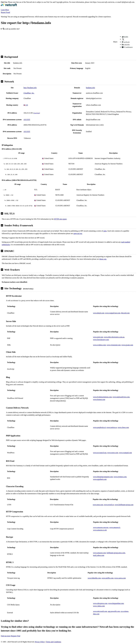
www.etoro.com (113, 453)
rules (105, 231)
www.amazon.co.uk (100, 530)
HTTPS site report (60, 219)
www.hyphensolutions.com (102, 397)
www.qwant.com (127, 345)
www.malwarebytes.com (121, 397)
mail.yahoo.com (99, 555)
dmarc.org (103, 259)
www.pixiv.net (98, 337)
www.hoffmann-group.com (124, 505)
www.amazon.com (99, 553)
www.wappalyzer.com (113, 313)
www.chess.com (123, 427)
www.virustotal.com (114, 345)
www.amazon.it (115, 527)
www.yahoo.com (99, 606)
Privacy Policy (40, 642)
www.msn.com (98, 505)
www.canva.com (120, 578)
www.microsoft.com (100, 611)
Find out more (6, 636)
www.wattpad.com (125, 453)
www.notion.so (112, 427)
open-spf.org (78, 233)
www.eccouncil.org (100, 453)
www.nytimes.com (120, 477)
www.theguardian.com (116, 603)
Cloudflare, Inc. (29, 93)
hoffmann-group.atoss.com (116, 553)
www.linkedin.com (94, 578)
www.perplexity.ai (99, 427)
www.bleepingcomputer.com (103, 477)
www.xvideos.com (99, 345)
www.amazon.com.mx (101, 527)
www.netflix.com (108, 578)
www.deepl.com (99, 313)
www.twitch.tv (109, 505)
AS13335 (27, 120)
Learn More (5, 10)
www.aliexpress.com (100, 603)
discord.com (125, 313)
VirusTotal (36, 113)
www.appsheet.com (100, 479)
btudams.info (90, 88)
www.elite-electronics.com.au (114, 337)
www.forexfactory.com (101, 340)
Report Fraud (5, 12)
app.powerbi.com (114, 611)
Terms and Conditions (54, 642)
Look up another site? (11, 29)
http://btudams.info (30, 88)
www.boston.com (99, 400)
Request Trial (16, 636)
